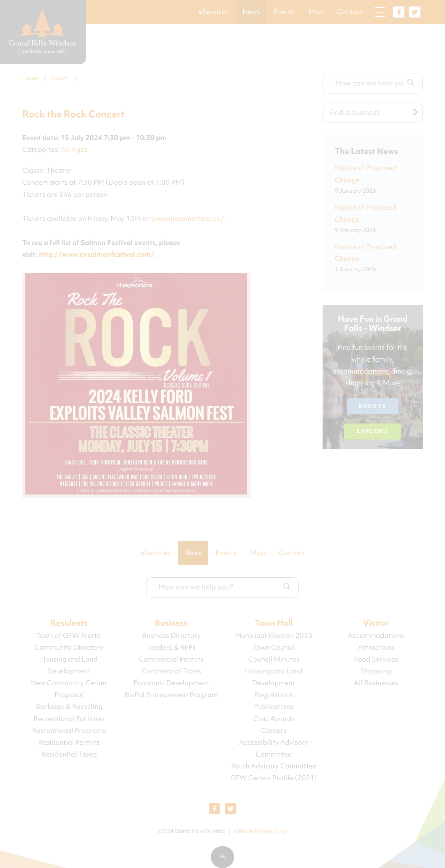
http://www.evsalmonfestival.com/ (96, 254)
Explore (373, 431)
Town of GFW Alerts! (69, 636)
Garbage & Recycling (69, 707)
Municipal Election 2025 (274, 636)
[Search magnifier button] (411, 82)
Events (284, 12)
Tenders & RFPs (171, 647)
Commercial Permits (171, 659)
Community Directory (69, 647)
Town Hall (274, 623)
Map (316, 12)
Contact (350, 12)
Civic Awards (274, 719)
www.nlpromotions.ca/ (188, 219)
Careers (274, 731)
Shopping (376, 671)
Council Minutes (274, 659)
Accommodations (376, 636)
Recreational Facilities (69, 719)
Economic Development (171, 683)
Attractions (376, 647)
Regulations (274, 695)
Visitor (376, 623)
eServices (214, 12)
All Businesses (376, 683)
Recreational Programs (69, 731)
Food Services (376, 659)
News (251, 12)
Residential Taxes (69, 754)
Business (171, 623)
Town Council (274, 647)
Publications (274, 707)
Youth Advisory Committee (274, 766)
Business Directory (171, 636)
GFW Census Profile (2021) (274, 778)
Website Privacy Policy (260, 831)
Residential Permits (69, 742)
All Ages (74, 150)
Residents (69, 623)
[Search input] (369, 83)
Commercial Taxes (171, 671)
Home (30, 78)
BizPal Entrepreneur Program (171, 695)
